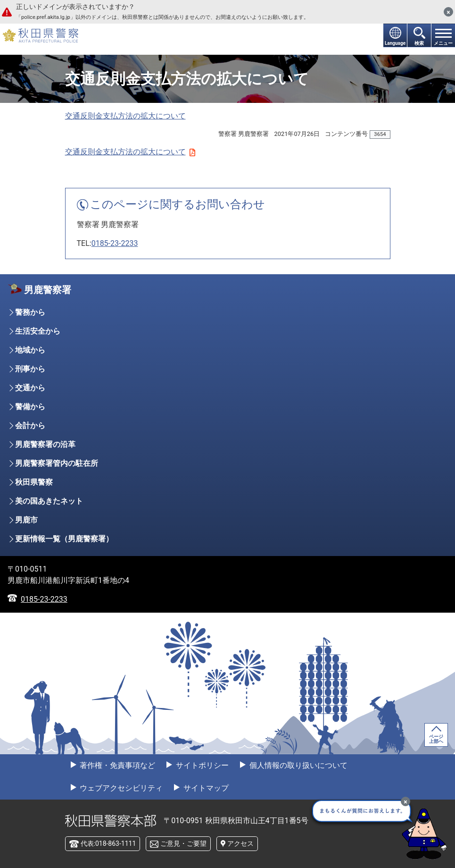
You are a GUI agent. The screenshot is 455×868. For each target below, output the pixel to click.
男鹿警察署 (48, 290)
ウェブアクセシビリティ (121, 788)
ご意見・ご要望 (183, 843)
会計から (30, 426)
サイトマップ (205, 788)
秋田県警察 (34, 482)
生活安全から (38, 331)
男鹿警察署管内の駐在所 (57, 463)
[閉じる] (448, 12)
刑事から (30, 369)
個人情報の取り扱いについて (298, 765)
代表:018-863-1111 (108, 843)
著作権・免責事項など (117, 765)
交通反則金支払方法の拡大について (125, 116)
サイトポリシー (201, 765)
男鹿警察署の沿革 (45, 444)
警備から (30, 407)
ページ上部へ (436, 739)
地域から (30, 350)
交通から (30, 388)
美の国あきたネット (49, 501)
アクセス (240, 843)
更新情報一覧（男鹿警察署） (64, 539)
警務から (30, 312)
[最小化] (405, 801)
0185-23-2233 (115, 243)
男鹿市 (26, 520)
